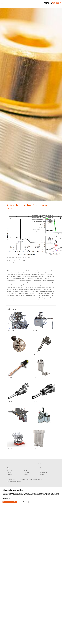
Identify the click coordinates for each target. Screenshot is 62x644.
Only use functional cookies (10, 502)
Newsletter (26, 473)
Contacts (9, 473)
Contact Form (10, 471)
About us (26, 471)
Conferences (10, 475)
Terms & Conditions (45, 471)
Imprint (42, 475)
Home (8, 6)
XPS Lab (39, 231)
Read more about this (6, 498)
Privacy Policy (44, 473)
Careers (26, 475)
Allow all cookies (24, 502)
